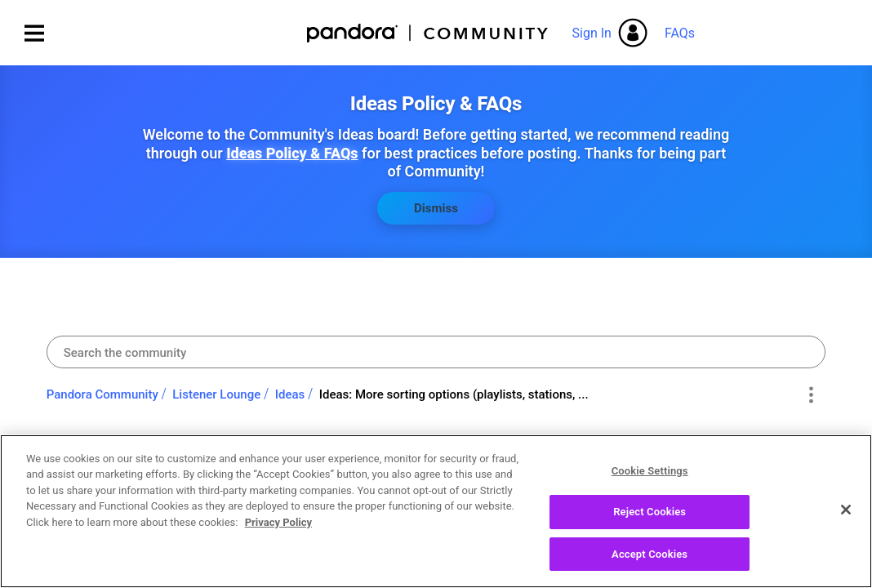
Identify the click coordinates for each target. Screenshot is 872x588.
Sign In (592, 33)
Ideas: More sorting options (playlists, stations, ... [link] (454, 394)
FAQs (680, 33)
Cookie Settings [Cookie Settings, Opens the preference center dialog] (650, 482)
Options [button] (810, 395)
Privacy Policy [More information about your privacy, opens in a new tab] (278, 534)
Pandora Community (428, 33)
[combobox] (436, 352)
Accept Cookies (650, 566)
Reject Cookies (650, 524)
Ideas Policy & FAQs (292, 153)
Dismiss (436, 208)
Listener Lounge (216, 394)
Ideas (290, 394)
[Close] (846, 521)
